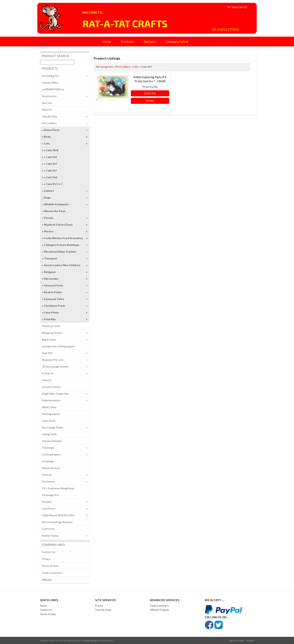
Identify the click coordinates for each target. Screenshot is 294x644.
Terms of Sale (48, 614)
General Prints (54, 285)
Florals (49, 218)
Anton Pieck (52, 130)
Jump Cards (49, 421)
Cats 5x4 (52, 157)
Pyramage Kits (51, 495)
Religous (50, 272)
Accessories (49, 96)
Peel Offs (47, 353)
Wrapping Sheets (52, 333)
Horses (49, 231)
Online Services (51, 468)
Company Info (176, 42)
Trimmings (48, 448)
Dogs (47, 197)
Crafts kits (48, 529)
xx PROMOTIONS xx (53, 89)
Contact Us (49, 552)
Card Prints (49, 508)
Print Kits (50, 319)
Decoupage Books (53, 427)
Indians (49, 191)
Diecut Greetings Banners (57, 522)
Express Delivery (52, 441)
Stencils (47, 475)
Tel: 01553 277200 (225, 29)
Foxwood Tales (54, 299)
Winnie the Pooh (55, 211)
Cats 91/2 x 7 (54, 184)
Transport (51, 258)
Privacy (46, 559)
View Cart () (239, 7)
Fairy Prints (51, 312)
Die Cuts (47, 103)
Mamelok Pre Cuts (53, 360)
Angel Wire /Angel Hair (55, 394)
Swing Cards (49, 434)
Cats (136, 67)
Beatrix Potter (53, 292)
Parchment (48, 481)
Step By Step (50, 116)
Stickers (47, 502)
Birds (47, 137)
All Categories (104, 67)
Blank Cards (49, 339)
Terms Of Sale (50, 566)
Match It (47, 110)
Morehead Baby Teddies (60, 252)
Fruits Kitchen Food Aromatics (63, 238)
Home (107, 42)
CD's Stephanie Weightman (58, 488)
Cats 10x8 (52, 150)
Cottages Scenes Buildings (62, 245)
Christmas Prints (55, 306)
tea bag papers (51, 414)
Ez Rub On (48, 373)
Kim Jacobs (51, 279)
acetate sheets (51, 387)
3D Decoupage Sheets (55, 367)
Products (127, 42)
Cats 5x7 (51, 170)
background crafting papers (59, 346)
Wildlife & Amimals (56, 204)
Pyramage (48, 461)
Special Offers (50, 83)
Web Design (91, 640)
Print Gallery (123, 67)
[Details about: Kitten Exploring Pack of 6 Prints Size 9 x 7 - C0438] (150, 101)
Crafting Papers (51, 454)
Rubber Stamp (50, 536)
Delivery (150, 42)
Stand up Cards (51, 326)
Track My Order (103, 610)
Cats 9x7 (52, 164)
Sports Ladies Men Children (62, 265)
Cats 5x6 (52, 177)
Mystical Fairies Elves (58, 225)
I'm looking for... (51, 76)
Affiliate (47, 580)
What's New (49, 407)
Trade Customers (52, 573)
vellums (47, 380)
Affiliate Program (159, 610)
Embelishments (51, 400)
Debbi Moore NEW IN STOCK (58, 515)
